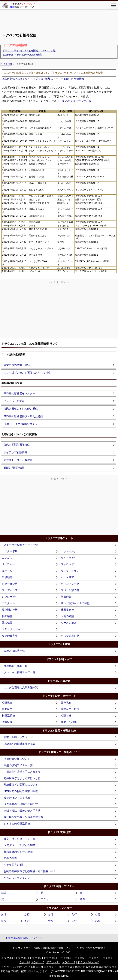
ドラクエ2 (21, 958)
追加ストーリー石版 (57, 79)
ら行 (74, 921)
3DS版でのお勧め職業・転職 (21, 791)
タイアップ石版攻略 (15, 452)
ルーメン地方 (69, 623)
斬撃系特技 (8, 716)
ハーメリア (67, 577)
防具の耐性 (10, 858)
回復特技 (7, 722)
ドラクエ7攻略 (6, 64)
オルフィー (8, 564)
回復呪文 (66, 703)
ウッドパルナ (69, 551)
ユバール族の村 (70, 590)
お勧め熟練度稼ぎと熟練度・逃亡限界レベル (30, 871)
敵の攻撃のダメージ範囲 (18, 852)
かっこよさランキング (17, 878)
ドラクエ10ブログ (88, 962)
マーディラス (10, 590)
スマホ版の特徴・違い (17, 365)
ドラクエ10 (38, 962)
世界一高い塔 (10, 584)
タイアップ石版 (34, 79)
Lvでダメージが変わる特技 (20, 845)
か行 (27, 914)
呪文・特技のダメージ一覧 (20, 839)
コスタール (8, 603)
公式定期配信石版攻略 (17, 445)
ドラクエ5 (64, 958)
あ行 (4, 914)
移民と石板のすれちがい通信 (21, 409)
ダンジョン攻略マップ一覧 (20, 672)
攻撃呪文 (7, 703)
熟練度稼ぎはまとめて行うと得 (22, 778)
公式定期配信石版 (12, 79)
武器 (4, 893)
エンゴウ (7, 558)
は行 (4, 921)
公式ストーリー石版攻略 (18, 460)
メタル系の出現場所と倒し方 (21, 804)
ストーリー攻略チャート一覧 (21, 545)
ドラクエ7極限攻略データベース (25, 938)
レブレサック (10, 597)
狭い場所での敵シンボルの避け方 (23, 817)
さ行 (51, 914)
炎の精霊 (7, 616)
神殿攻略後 (67, 610)
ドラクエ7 (92, 958)
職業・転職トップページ (18, 737)
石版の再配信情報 (14, 468)
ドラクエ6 (78, 958)
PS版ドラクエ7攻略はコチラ (20, 424)
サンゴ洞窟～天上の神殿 (75, 603)
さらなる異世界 (70, 636)
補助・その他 (69, 722)
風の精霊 (7, 623)
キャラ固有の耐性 (14, 865)
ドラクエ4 (50, 958)
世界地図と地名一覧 (16, 666)
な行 (98, 914)
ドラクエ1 (7, 958)
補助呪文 (7, 709)
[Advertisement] (59, 20)
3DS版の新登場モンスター (19, 393)
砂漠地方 (7, 577)
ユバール (7, 571)
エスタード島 (10, 551)
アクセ (45, 899)
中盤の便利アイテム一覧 (18, 765)
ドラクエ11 (53, 962)
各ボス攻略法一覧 (14, 651)
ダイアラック (69, 558)
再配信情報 (78, 79)
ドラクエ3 (35, 958)
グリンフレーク (70, 584)
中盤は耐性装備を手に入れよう (22, 772)
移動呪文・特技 (70, 709)
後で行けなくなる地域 (17, 798)
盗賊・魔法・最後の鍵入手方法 (22, 811)
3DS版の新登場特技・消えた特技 (23, 416)
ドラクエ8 (106, 958)
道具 (83, 899)
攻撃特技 (66, 716)
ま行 (27, 921)
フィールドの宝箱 (14, 401)
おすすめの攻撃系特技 (17, 824)
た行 (74, 914)
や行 (51, 921)
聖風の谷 (66, 597)
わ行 (98, 921)
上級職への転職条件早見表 (20, 744)
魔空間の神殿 (10, 610)
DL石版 (66, 101)
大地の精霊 (67, 616)
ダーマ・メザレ (70, 571)
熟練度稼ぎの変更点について (21, 785)
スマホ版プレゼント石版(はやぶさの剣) (27, 373)
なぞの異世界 (10, 636)
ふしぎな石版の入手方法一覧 (21, 687)
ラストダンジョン (12, 629)
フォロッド (67, 564)
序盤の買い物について (17, 759)
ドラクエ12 (69, 962)
